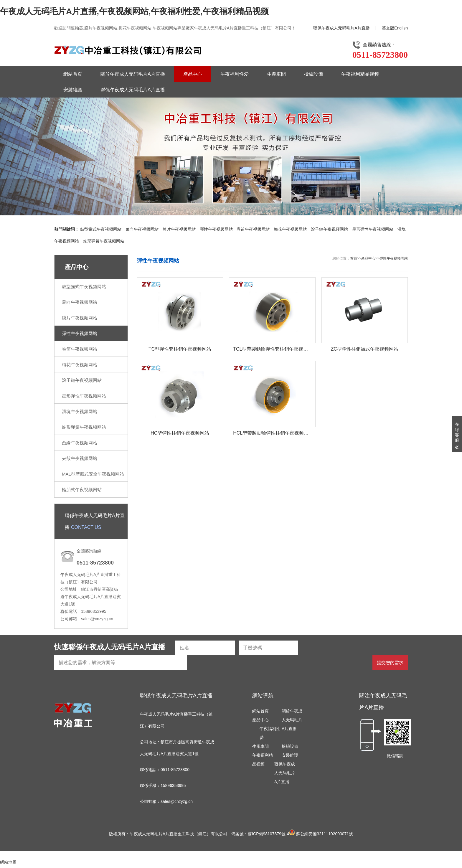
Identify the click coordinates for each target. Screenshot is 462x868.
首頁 (354, 258)
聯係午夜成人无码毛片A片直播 (341, 28)
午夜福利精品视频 (360, 74)
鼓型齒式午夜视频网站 (101, 229)
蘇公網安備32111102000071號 (321, 834)
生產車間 (276, 74)
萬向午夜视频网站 (142, 229)
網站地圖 (8, 862)
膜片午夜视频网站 (179, 229)
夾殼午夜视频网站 (80, 458)
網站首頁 (73, 74)
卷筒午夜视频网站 (253, 229)
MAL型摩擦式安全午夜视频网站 (93, 474)
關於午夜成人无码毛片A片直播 (133, 74)
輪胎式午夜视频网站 (82, 490)
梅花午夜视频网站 (290, 229)
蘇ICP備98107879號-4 (268, 834)
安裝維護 (73, 90)
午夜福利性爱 (235, 74)
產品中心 (193, 74)
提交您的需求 (390, 662)
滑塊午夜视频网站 (80, 411)
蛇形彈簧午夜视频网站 (104, 241)
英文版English (395, 28)
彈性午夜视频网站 (216, 229)
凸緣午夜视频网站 (80, 443)
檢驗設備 (313, 74)
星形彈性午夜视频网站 (373, 229)
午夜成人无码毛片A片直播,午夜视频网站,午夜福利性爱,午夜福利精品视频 (134, 11)
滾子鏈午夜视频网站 (329, 229)
